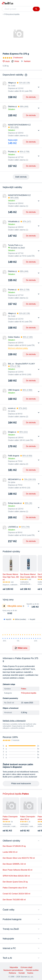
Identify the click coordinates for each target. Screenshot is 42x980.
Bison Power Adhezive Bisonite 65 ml (17, 870)
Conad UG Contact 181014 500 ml (16, 894)
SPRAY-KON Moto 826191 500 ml (16, 876)
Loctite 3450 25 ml (10, 852)
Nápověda (14, 967)
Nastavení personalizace (13, 970)
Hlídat (15, 61)
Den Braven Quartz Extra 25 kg (15, 882)
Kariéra (30, 973)
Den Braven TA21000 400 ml (14, 900)
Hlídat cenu (21, 648)
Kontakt (22, 973)
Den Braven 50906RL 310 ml (14, 864)
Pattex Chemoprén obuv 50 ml (15, 888)
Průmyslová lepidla (12, 14)
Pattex (24, 689)
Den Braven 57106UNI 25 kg (14, 846)
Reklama (12, 973)
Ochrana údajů (26, 967)
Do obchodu (31, 97)
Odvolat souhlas (32, 970)
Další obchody (21, 177)
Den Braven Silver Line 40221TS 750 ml (19, 858)
